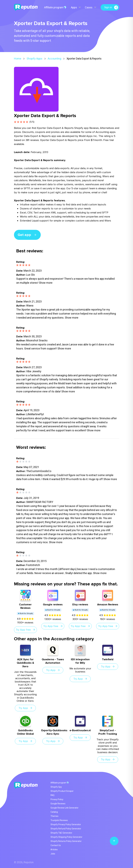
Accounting (54, 59)
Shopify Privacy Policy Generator (66, 824)
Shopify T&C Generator (61, 833)
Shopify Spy (56, 787)
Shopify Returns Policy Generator (66, 841)
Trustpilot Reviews (59, 820)
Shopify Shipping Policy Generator (66, 837)
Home (18, 59)
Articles (54, 850)
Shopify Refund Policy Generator (66, 829)
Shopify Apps (34, 59)
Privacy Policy (57, 799)
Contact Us (56, 845)
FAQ (52, 795)
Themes (54, 816)
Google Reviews (58, 804)
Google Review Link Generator (64, 808)
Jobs (53, 854)
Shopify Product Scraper (62, 791)
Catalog (54, 812)
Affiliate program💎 (55, 7)
